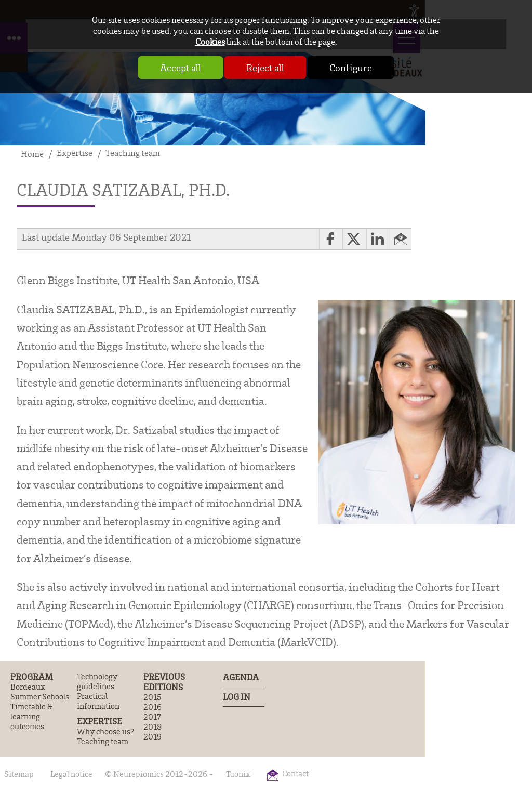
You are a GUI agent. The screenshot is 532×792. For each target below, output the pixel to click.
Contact (295, 774)
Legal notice (71, 774)
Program (32, 677)
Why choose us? (105, 731)
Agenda (241, 677)
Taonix (238, 774)
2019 (152, 737)
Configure (351, 68)
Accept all (181, 68)
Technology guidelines (97, 681)
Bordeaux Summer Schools (40, 692)
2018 (152, 727)
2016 (152, 707)
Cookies (210, 41)
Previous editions (164, 682)
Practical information (98, 701)
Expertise (99, 721)
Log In (237, 697)
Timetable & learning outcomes (31, 716)
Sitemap (19, 774)
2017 (152, 717)
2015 (152, 697)
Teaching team (103, 741)
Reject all (265, 68)
